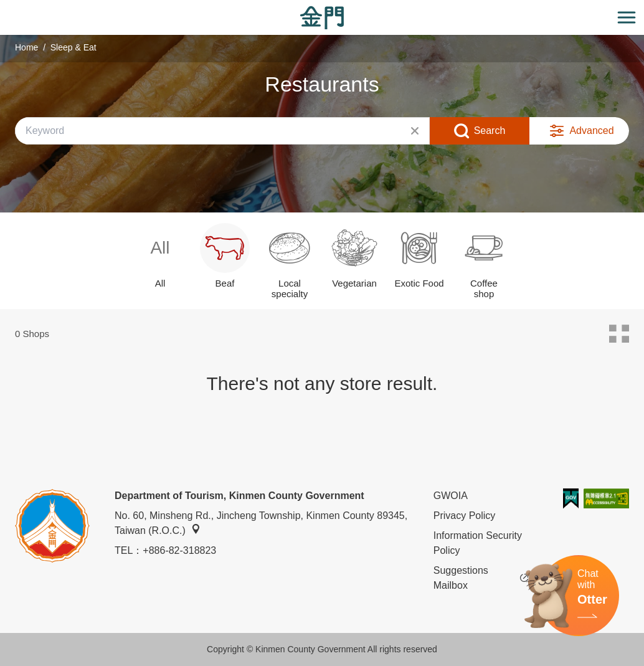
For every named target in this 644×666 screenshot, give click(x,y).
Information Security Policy (478, 543)
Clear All (415, 131)
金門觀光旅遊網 (322, 18)
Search (490, 131)
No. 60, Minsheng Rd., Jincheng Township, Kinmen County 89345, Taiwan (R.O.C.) (261, 523)
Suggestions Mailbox (481, 578)
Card (619, 334)
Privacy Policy (465, 516)
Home (26, 47)
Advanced (591, 131)
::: (4, 7)
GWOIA (451, 496)
